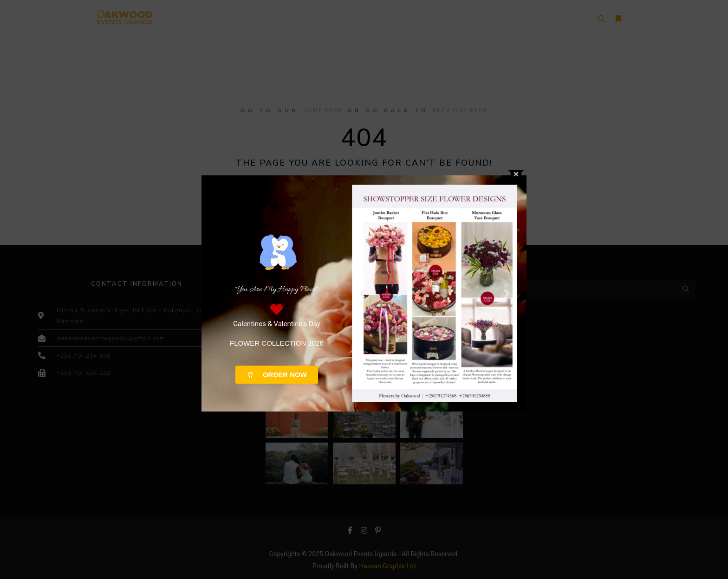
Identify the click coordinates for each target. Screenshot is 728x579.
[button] (362, 293)
